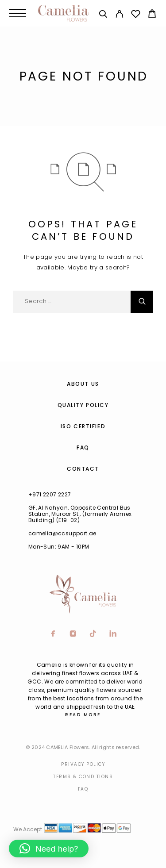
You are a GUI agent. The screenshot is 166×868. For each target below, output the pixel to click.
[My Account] (119, 15)
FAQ (83, 447)
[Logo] (63, 13)
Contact (83, 469)
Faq (83, 789)
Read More (83, 715)
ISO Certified (83, 426)
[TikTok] (93, 634)
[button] (49, 849)
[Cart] (152, 15)
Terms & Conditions (83, 777)
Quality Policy (83, 405)
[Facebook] (53, 634)
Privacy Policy (83, 764)
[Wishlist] (136, 15)
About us (83, 384)
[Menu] (18, 13)
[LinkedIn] (113, 634)
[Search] (103, 15)
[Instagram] (73, 634)
